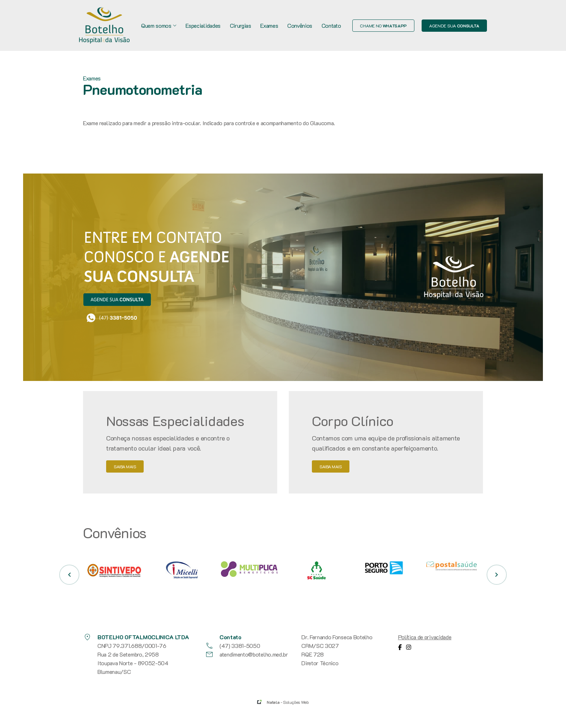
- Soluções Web (288, 702)
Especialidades (203, 25)
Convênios (300, 25)
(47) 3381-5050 (233, 646)
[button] (69, 575)
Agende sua (454, 26)
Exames (269, 25)
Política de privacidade (425, 637)
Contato (331, 25)
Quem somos (159, 25)
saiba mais (125, 466)
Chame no (383, 26)
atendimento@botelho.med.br (247, 654)
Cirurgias (241, 25)
